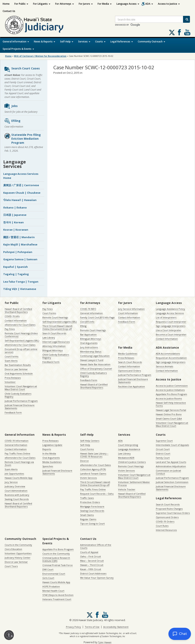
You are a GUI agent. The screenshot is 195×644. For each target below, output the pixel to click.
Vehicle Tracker (127, 489)
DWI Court (48, 569)
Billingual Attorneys (91, 339)
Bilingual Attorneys (53, 350)
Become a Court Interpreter (171, 334)
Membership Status (91, 352)
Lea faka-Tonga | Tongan (21, 282)
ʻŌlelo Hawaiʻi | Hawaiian (20, 200)
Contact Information (16, 320)
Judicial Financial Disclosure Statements (20, 407)
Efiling (12, 121)
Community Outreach (151, 42)
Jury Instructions (89, 347)
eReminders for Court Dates (20, 325)
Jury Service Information (131, 309)
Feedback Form (13, 412)
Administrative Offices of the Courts (96, 546)
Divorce (84, 461)
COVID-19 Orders (165, 521)
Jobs (11, 106)
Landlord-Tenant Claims (93, 474)
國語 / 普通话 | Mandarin (19, 237)
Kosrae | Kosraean (16, 230)
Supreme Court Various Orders (173, 513)
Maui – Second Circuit (92, 561)
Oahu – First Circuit (90, 556)
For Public (21, 4)
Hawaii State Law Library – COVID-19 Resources (94, 455)
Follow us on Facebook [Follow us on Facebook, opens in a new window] (179, 32)
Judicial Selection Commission (172, 482)
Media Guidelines (128, 354)
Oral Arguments (89, 343)
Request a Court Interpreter (171, 322)
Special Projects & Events (18, 49)
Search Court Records (54, 333)
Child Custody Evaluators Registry (18, 395)
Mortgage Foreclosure (92, 506)
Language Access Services (170, 313)
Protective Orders (90, 502)
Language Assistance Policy (170, 309)
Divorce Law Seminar (16, 369)
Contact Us (9, 11)
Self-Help (67, 42)
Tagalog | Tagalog (16, 274)
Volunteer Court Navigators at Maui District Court (21, 388)
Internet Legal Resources (56, 342)
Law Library (49, 338)
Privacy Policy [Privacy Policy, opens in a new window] (73, 627)
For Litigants (42, 4)
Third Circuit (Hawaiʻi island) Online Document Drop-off (57, 327)
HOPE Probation (51, 586)
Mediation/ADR (126, 458)
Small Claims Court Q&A (169, 419)
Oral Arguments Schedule (19, 373)
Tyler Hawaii (105, 642)
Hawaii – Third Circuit (92, 565)
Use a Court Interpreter (169, 330)
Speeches (48, 466)
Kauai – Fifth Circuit (91, 569)
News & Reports (45, 42)
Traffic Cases (87, 498)
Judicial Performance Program (21, 401)
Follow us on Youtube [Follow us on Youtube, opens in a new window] (187, 32)
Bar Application (88, 334)
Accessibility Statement (116, 627)
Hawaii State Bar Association (95, 364)
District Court (163, 453)
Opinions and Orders (129, 371)
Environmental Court (54, 574)
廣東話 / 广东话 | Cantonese (21, 185)
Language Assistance (129, 449)
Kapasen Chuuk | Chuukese (22, 193)
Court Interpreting (128, 445)
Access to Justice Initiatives (170, 390)
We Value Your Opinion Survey (97, 578)
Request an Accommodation (171, 358)
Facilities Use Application (131, 386)
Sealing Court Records (17, 499)
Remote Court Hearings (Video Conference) (21, 335)
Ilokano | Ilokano (15, 207)
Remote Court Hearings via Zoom (19, 464)
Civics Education (13, 549)
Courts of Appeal (89, 552)
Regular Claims (88, 519)
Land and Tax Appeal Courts (171, 462)
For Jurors (86, 4)
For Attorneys (65, 4)
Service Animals (164, 366)
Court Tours (11, 566)
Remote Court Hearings (55, 317)
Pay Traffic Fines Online (17, 453)
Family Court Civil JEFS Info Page (97, 317)
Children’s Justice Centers (132, 462)
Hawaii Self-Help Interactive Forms (171, 404)
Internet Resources (166, 530)
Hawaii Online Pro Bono (169, 414)
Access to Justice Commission (172, 386)
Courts (100, 42)
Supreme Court (164, 441)
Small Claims (87, 515)
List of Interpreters (166, 317)
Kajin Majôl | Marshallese (20, 244)
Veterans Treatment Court (57, 599)
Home (6, 4)
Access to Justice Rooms (169, 398)
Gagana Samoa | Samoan (20, 259)
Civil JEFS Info (87, 322)
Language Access (128, 4)
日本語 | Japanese (15, 215)
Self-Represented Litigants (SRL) (22, 341)
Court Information (128, 313)
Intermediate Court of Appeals (172, 445)
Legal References (122, 42)
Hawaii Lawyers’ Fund (92, 360)
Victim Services (88, 478)
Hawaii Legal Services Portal (171, 410)
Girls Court (48, 578)
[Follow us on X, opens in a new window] (172, 32)
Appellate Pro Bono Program (171, 394)
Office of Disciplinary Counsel (96, 369)
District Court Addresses (93, 573)
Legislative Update (52, 445)
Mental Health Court (53, 591)
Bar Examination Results (18, 365)
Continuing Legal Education (95, 356)
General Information (16, 42)
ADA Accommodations (168, 354)
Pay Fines (10, 329)
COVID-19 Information (17, 441)
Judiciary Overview (15, 486)
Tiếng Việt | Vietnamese (20, 289)
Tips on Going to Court (92, 524)
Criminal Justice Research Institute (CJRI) (56, 559)
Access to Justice (169, 4)
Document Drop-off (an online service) (21, 351)
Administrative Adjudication (171, 466)
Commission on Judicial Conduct (168, 472)
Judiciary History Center (18, 558)
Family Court (163, 458)
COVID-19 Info (12, 316)
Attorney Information (54, 346)
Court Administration (16, 491)
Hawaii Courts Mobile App (19, 478)
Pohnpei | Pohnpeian (18, 252)
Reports (47, 449)
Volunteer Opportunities (18, 553)
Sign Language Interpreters (171, 326)
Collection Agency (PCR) (93, 469)
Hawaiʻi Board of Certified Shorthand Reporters (18, 310)
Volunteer (10, 382)
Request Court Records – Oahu (97, 494)
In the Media (49, 453)
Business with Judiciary (17, 495)
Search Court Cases (22, 69)
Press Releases (13, 378)
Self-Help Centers (90, 441)
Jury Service (11, 482)
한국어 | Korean (13, 222)
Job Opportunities (14, 474)
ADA (149, 4)
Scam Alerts (11, 361)
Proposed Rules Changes (169, 509)
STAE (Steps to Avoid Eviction (58, 595)
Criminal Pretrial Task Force (58, 565)
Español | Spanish (16, 267)
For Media (105, 4)
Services (84, 42)
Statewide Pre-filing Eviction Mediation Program (22, 139)
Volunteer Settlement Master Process (134, 484)
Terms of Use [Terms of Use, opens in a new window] (92, 627)
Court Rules (162, 526)
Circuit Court (163, 449)
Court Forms (11, 356)
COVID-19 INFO (88, 309)
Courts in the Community (18, 545)
